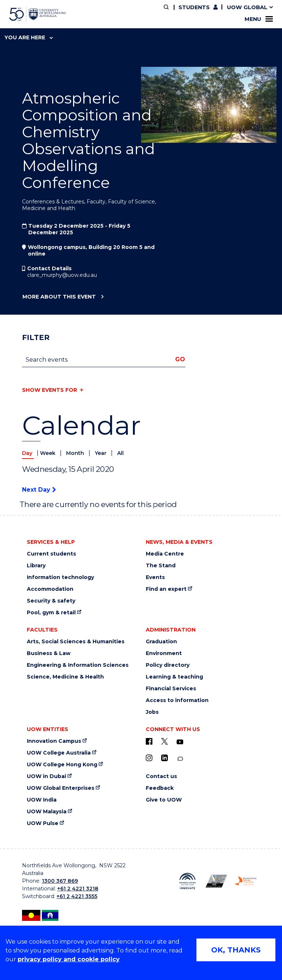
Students (194, 7)
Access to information (177, 700)
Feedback (160, 788)
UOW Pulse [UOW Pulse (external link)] (43, 823)
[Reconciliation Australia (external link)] (187, 881)
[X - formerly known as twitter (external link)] (164, 741)
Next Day (39, 490)
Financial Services (171, 689)
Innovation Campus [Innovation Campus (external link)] (54, 741)
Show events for (50, 390)
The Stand (161, 566)
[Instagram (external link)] (149, 758)
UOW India (42, 800)
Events (155, 577)
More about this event (59, 297)
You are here (29, 37)
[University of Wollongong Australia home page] (38, 14)
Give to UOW (164, 800)
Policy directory (168, 665)
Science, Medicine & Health (65, 677)
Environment (164, 653)
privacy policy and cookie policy (69, 959)
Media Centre (165, 554)
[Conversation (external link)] (180, 759)
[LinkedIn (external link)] (164, 758)
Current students (51, 554)
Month (76, 453)
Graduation (161, 642)
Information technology (60, 577)
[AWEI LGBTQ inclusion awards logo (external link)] (216, 881)
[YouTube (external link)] (180, 742)
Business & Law (49, 653)
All (120, 453)
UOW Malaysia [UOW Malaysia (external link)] (47, 812)
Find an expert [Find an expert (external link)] (166, 589)
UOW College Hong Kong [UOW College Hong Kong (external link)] (62, 765)
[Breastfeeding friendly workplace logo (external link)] (245, 881)
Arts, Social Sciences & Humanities (76, 642)
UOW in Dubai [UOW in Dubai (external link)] (46, 776)
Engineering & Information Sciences (78, 665)
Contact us (161, 776)
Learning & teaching (174, 677)
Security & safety (51, 601)
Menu (259, 19)
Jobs (152, 712)
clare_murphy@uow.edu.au (62, 275)
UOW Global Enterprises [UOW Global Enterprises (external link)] (61, 788)
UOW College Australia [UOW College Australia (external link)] (59, 753)
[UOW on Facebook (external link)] (149, 741)
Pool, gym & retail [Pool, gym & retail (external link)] (51, 613)
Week (48, 453)
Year (101, 453)
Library (36, 566)
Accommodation (50, 589)
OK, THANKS (236, 950)
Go (180, 359)
